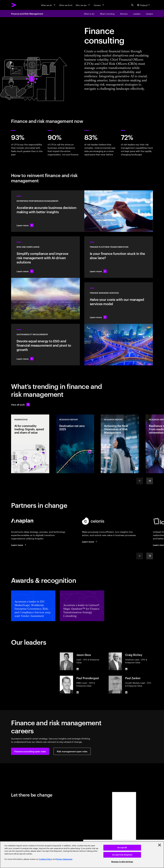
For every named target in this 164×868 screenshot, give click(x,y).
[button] (30, 751)
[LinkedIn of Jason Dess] (78, 669)
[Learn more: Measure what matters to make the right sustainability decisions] (45, 345)
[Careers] (99, 5)
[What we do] (49, 5)
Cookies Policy (45, 859)
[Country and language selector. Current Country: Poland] (144, 5)
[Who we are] (83, 5)
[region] (82, 855)
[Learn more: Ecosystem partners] (90, 542)
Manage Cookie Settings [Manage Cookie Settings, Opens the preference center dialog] (122, 862)
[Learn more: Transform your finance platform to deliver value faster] (119, 257)
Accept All (122, 848)
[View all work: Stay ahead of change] (20, 405)
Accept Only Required (122, 855)
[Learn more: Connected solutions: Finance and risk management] (19, 545)
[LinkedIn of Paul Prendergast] (78, 692)
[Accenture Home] (14, 5)
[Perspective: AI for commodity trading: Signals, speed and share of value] (30, 444)
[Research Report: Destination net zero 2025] (75, 444)
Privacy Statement (64, 859)
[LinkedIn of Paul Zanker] (126, 692)
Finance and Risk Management (27, 14)
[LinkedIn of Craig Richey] (126, 669)
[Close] (160, 845)
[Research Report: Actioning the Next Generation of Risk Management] (120, 444)
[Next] (150, 481)
